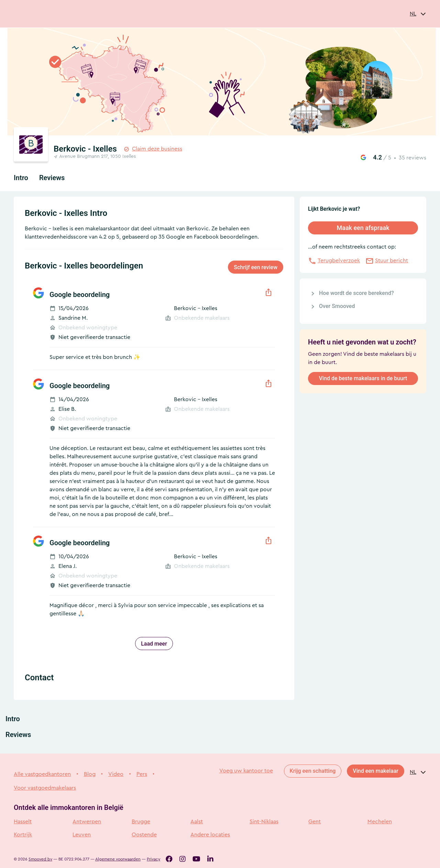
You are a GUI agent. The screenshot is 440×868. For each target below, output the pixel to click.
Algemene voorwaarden (118, 859)
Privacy (153, 859)
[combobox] (418, 14)
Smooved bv (40, 859)
